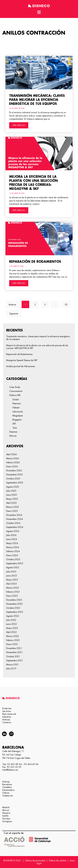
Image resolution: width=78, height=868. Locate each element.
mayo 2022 (12, 628)
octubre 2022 (13, 608)
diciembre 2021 (14, 648)
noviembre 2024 (15, 519)
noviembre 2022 (15, 604)
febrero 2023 (13, 592)
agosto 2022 (13, 616)
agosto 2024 (13, 531)
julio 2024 (11, 535)
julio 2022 (11, 620)
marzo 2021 (13, 665)
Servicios (7, 711)
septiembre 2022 (15, 612)
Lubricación (18, 412)
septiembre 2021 (15, 660)
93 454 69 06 (31, 764)
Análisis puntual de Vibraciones (21, 366)
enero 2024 (12, 555)
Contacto (7, 722)
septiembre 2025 (15, 483)
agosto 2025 (13, 487)
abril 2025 (11, 503)
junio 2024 (12, 539)
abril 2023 (11, 584)
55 (68, 303)
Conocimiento (16, 391)
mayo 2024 (12, 543)
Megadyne (18, 416)
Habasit (16, 408)
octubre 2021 (13, 656)
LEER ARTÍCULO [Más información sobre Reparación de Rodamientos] (19, 283)
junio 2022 (12, 624)
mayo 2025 (12, 499)
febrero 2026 (13, 462)
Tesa (15, 428)
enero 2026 (12, 466)
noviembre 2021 (15, 652)
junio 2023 (12, 576)
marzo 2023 (13, 588)
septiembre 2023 (15, 563)
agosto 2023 (13, 567)
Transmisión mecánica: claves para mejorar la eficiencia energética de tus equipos (37, 100)
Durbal (16, 399)
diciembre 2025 (14, 471)
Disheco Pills (15, 395)
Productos (7, 708)
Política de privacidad (35, 861)
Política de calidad (58, 861)
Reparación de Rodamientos (35, 262)
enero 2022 (12, 644)
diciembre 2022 (14, 600)
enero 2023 (12, 596)
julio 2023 (11, 572)
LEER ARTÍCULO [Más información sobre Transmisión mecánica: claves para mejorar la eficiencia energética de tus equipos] (19, 125)
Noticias (6, 720)
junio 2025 (12, 495)
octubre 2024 (13, 523)
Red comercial (9, 714)
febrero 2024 (13, 551)
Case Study (15, 387)
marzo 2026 (13, 458)
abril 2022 (11, 632)
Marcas (13, 436)
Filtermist (16, 404)
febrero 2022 (13, 640)
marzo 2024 (13, 547)
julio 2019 (11, 669)
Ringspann (17, 420)
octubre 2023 (13, 559)
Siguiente (14, 314)
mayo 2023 (12, 580)
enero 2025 (12, 511)
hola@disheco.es (10, 770)
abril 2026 (11, 454)
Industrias (7, 717)
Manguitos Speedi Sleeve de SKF (22, 360)
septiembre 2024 (15, 527)
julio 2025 (11, 491)
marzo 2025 (13, 507)
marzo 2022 (13, 636)
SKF (14, 424)
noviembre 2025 (15, 475)
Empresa (13, 432)
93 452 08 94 (14, 764)
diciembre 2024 (14, 515)
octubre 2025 (13, 479)
